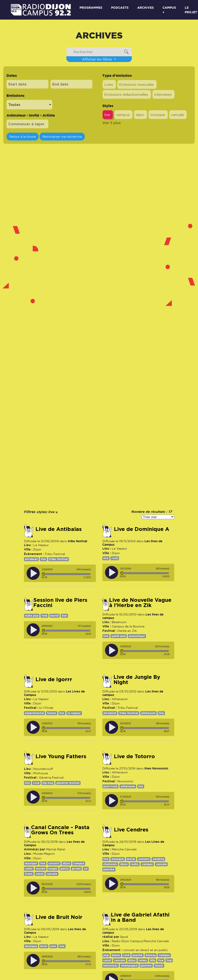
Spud (124, 937)
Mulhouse (41, 773)
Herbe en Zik (127, 631)
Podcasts (120, 8)
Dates (12, 75)
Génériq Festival (51, 778)
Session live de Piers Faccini (60, 603)
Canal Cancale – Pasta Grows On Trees (60, 830)
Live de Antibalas (59, 529)
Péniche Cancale (124, 849)
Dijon (37, 549)
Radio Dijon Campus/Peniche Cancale (140, 941)
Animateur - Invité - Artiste (31, 115)
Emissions (15, 95)
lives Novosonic (156, 768)
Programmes (91, 8)
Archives (146, 8)
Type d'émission (117, 75)
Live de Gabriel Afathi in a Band (140, 917)
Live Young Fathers (61, 756)
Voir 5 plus (112, 123)
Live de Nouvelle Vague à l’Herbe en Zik (140, 603)
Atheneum (120, 699)
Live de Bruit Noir (59, 917)
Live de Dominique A (142, 529)
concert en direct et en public (146, 950)
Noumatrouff (43, 769)
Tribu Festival (55, 554)
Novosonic (125, 781)
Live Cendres (131, 830)
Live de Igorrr (54, 679)
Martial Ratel (56, 849)
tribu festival (77, 541)
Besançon (119, 622)
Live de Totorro (134, 756)
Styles (108, 106)
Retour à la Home (23, 136)
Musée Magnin (44, 854)
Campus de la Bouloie (128, 626)
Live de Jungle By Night (137, 680)
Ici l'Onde (46, 708)
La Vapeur (41, 545)
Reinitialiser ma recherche (62, 136)
